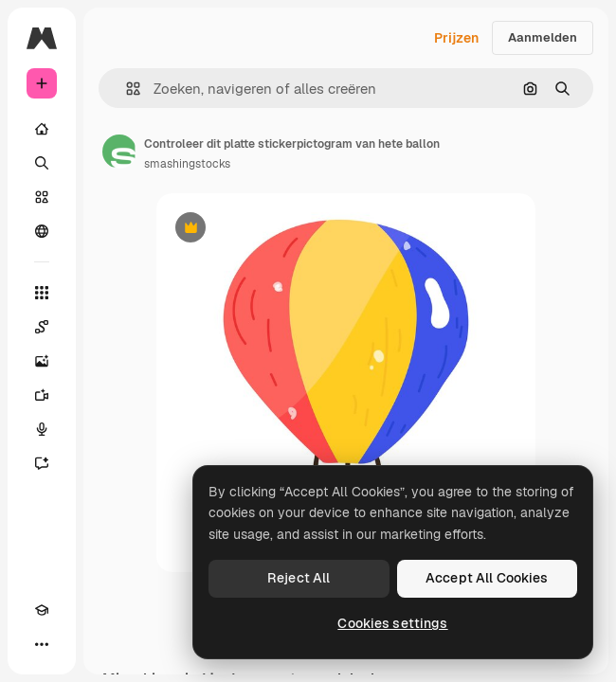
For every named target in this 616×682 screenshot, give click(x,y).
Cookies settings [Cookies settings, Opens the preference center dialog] (392, 623)
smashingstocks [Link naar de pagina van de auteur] (187, 164)
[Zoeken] (42, 163)
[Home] (42, 129)
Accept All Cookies (487, 578)
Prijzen (456, 38)
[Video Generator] (42, 395)
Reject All (299, 578)
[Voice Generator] (42, 429)
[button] (126, 89)
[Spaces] (42, 327)
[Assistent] (42, 463)
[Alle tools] (42, 293)
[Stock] (42, 197)
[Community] (42, 231)
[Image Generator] (42, 361)
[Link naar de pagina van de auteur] (119, 152)
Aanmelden (543, 37)
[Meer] (42, 644)
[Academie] (42, 610)
